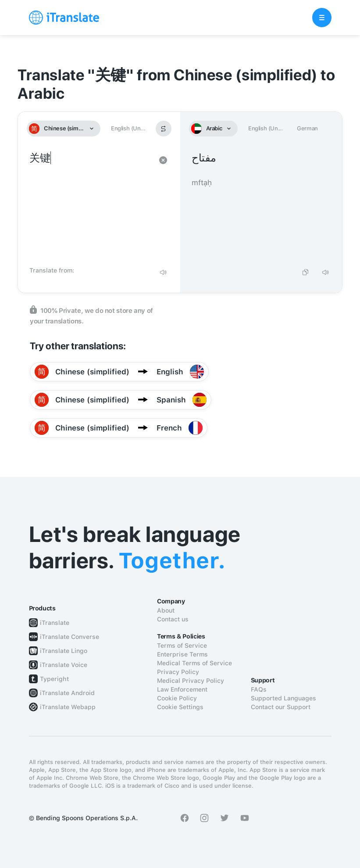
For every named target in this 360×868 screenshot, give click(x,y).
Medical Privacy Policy (191, 681)
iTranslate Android (67, 693)
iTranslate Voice (64, 665)
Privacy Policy (178, 672)
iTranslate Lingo (64, 651)
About (166, 610)
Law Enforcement (182, 689)
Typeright (54, 679)
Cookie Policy (177, 698)
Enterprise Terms (182, 654)
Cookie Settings (180, 707)
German (307, 128)
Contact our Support (281, 707)
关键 (90, 206)
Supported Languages (283, 698)
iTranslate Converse (70, 637)
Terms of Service (182, 646)
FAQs (259, 689)
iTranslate (55, 623)
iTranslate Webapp (68, 707)
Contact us (173, 619)
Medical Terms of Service (194, 663)
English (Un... (128, 128)
